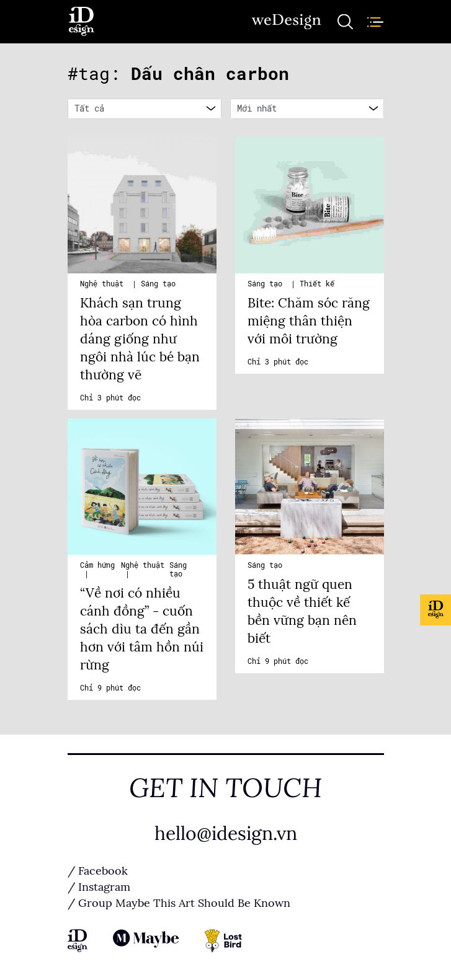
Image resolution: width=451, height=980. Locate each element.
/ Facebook (98, 871)
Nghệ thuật (104, 284)
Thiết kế (317, 284)
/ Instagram (99, 887)
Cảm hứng (97, 565)
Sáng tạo (158, 284)
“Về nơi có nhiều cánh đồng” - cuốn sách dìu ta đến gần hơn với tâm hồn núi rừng (142, 629)
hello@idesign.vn (226, 834)
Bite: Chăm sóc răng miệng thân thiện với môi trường (309, 321)
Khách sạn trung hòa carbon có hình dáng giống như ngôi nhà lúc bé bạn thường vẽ (140, 339)
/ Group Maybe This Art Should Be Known (179, 903)
